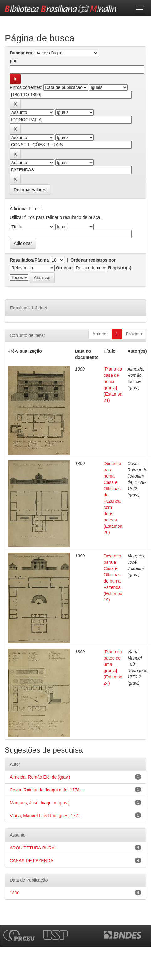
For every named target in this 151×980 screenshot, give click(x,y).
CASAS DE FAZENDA (31, 861)
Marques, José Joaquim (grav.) (40, 803)
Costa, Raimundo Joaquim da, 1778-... (47, 790)
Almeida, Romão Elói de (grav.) (40, 777)
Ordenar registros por (93, 260)
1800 (15, 893)
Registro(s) (120, 268)
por (13, 61)
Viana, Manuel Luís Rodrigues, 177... (46, 816)
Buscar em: (22, 53)
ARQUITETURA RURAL (33, 848)
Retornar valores (30, 190)
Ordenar (64, 268)
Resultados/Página (29, 260)
